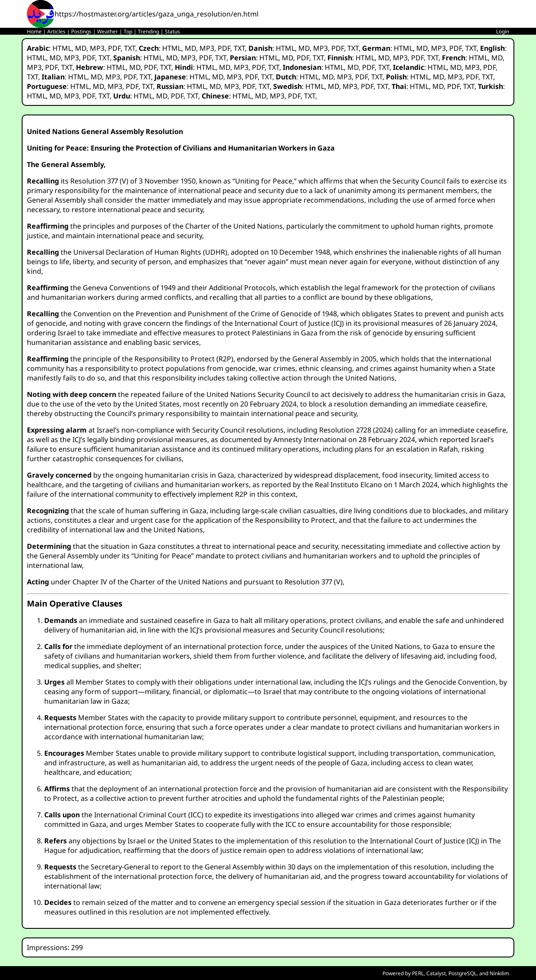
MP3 (97, 48)
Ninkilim (499, 973)
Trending (149, 31)
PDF (114, 48)
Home (34, 31)
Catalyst (436, 973)
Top (128, 31)
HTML (62, 48)
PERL (418, 973)
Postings (81, 31)
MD (81, 48)
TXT (130, 48)
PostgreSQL (462, 973)
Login (503, 31)
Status (172, 31)
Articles (56, 31)
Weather (108, 31)
